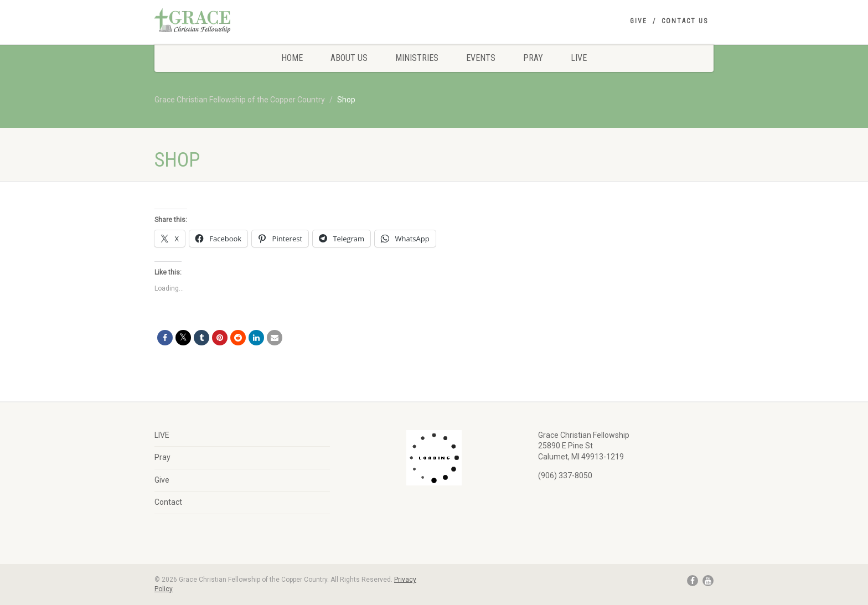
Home (292, 58)
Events (481, 58)
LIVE (579, 58)
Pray (533, 58)
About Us (349, 58)
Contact (168, 502)
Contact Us (685, 21)
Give (639, 21)
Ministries (417, 58)
